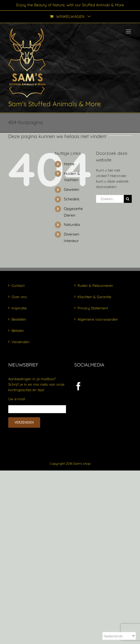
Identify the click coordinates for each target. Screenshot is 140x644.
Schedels (72, 199)
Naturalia (72, 225)
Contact (18, 285)
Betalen (18, 331)
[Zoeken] (128, 199)
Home (69, 164)
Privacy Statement (93, 308)
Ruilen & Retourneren (95, 285)
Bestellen (19, 319)
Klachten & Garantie (94, 297)
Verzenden (20, 342)
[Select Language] (119, 636)
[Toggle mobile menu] (129, 31)
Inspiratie (19, 308)
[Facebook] (78, 386)
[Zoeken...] (110, 199)
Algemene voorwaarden (98, 319)
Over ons (19, 297)
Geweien (72, 189)
